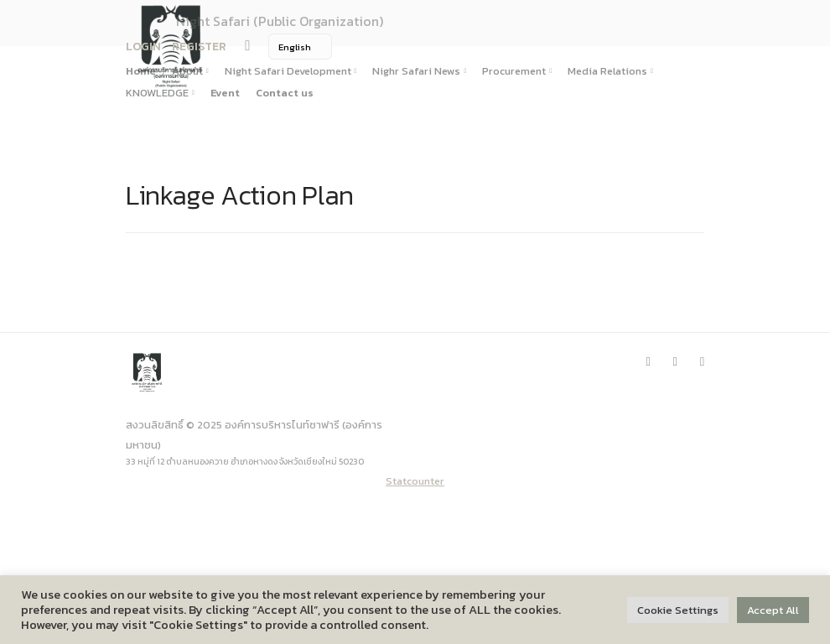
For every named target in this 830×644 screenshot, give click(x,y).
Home (141, 71)
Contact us (285, 93)
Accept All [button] (773, 610)
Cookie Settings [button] (678, 610)
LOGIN (143, 47)
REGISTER (199, 47)
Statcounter (415, 481)
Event (225, 93)
